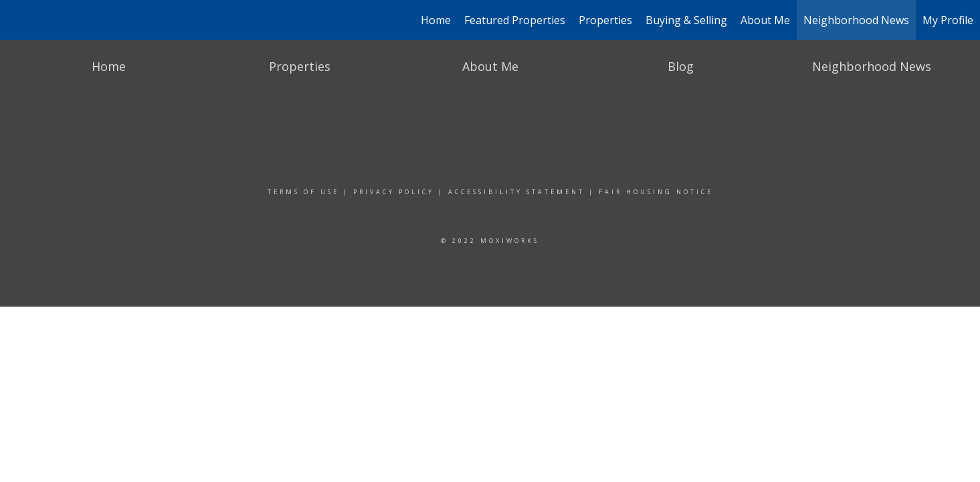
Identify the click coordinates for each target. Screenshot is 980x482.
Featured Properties (515, 20)
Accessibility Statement (516, 192)
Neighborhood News (856, 20)
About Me (765, 20)
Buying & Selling (686, 20)
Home (436, 20)
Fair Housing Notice (656, 192)
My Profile (948, 20)
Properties (605, 20)
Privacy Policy (394, 192)
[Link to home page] (17, 20)
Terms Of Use (303, 192)
